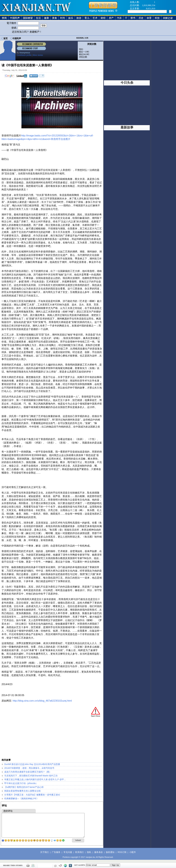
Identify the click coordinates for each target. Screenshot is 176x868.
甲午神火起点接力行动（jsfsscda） (21, 783)
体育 (149, 18)
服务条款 (99, 852)
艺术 (95, 18)
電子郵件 (23, 23)
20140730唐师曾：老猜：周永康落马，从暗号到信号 (29, 768)
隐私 (89, 852)
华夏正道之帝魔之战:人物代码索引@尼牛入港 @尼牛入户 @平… (35, 779)
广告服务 (56, 852)
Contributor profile (24, 55)
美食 (55, 18)
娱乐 (71, 18)
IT (126, 18)
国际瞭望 (28, 18)
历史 (141, 18)
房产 (111, 18)
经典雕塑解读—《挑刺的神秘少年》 (21, 798)
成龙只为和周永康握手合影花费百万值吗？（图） (28, 772)
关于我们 (44, 852)
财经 (103, 18)
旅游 (79, 18)
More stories (38, 55)
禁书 (133, 18)
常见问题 (68, 852)
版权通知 (110, 852)
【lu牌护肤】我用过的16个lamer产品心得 (24, 787)
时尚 (63, 18)
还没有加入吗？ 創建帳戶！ (27, 32)
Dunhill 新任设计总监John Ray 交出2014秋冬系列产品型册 (32, 764)
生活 (38, 18)
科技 (157, 18)
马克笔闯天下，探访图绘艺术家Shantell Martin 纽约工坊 (31, 776)
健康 (46, 18)
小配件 (133, 852)
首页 (5, 38)
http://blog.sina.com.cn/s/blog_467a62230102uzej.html (42, 701)
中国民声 (15, 18)
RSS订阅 (122, 852)
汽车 (119, 18)
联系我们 (79, 852)
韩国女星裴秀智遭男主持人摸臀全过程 (22, 791)
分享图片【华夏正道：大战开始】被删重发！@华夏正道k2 (32, 795)
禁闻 (4, 18)
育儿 (87, 18)
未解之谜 (168, 18)
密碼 (25, 28)
